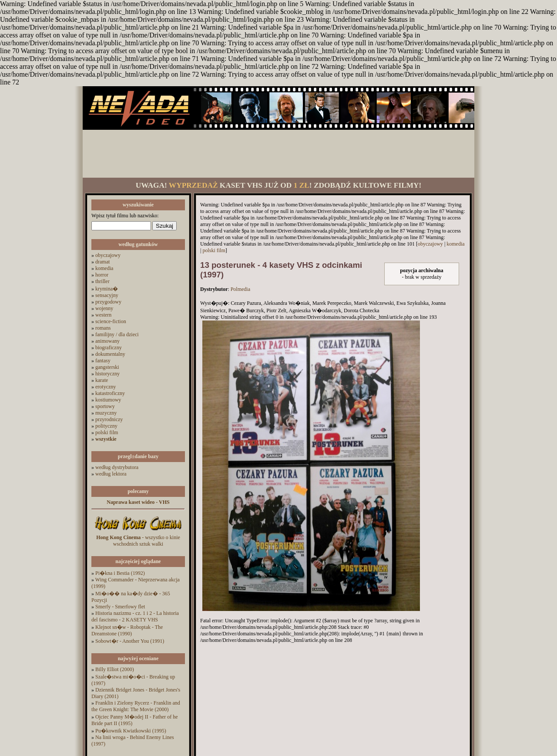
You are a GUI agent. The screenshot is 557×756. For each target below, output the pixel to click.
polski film (107, 432)
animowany (107, 341)
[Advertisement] (278, 154)
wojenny (104, 308)
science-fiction (111, 321)
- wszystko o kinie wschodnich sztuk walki (138, 541)
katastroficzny (110, 393)
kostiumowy (108, 400)
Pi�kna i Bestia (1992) (120, 573)
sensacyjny (107, 295)
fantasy (103, 361)
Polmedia (240, 289)
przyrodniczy (109, 419)
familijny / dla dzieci (117, 334)
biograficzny (109, 348)
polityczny (106, 426)
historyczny (107, 374)
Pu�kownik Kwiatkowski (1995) (131, 731)
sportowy (105, 406)
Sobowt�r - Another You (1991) (130, 641)
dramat (102, 262)
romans (103, 328)
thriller (102, 281)
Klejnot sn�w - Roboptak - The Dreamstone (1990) (127, 630)
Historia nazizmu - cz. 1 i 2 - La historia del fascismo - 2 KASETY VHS (135, 616)
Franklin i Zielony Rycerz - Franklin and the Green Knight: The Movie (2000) (136, 706)
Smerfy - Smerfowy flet (120, 607)
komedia (104, 268)
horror (102, 275)
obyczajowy (108, 255)
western (103, 315)
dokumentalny (110, 354)
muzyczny (106, 413)
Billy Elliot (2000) (115, 669)
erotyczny (106, 387)
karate (102, 380)
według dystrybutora (117, 467)
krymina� (107, 289)
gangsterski (107, 367)
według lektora (111, 474)
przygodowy (108, 302)
